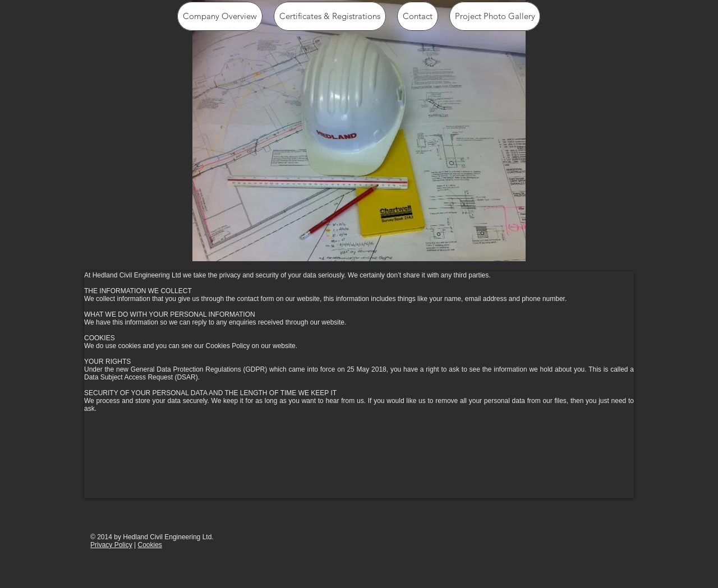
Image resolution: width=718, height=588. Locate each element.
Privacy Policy (111, 545)
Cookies (149, 545)
